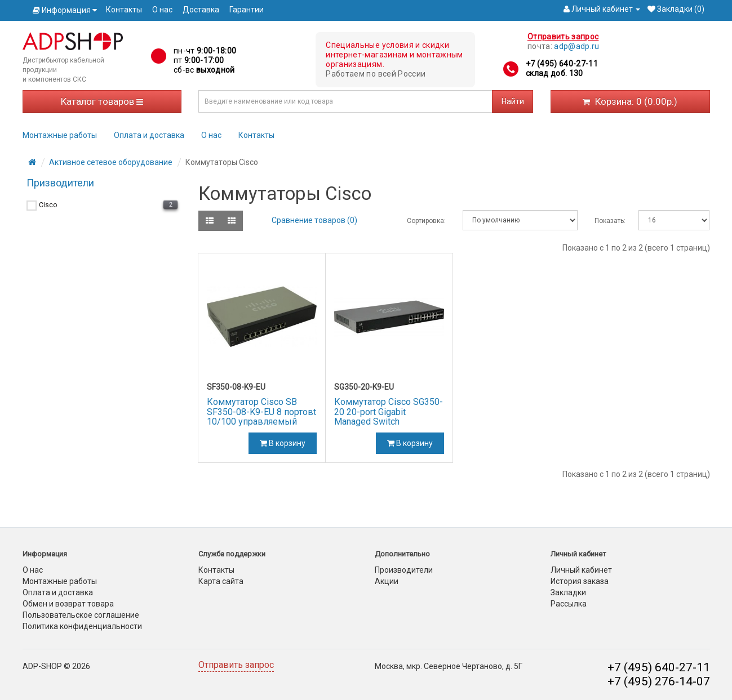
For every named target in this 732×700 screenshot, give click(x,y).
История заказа (580, 581)
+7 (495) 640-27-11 (562, 64)
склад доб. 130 (554, 73)
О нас (162, 10)
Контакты (124, 10)
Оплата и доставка (149, 135)
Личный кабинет (581, 570)
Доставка (201, 10)
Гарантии (247, 10)
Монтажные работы (60, 135)
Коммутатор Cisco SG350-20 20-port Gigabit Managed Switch (389, 412)
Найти (513, 101)
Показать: (608, 221)
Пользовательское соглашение (81, 615)
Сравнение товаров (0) (314, 220)
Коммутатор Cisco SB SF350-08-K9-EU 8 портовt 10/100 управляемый (261, 412)
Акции (387, 581)
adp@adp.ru (577, 46)
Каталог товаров (102, 101)
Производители (404, 570)
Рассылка (569, 604)
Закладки (568, 592)
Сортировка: (426, 221)
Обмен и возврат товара (68, 604)
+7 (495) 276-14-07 (659, 681)
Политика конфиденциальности (82, 626)
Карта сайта (221, 581)
